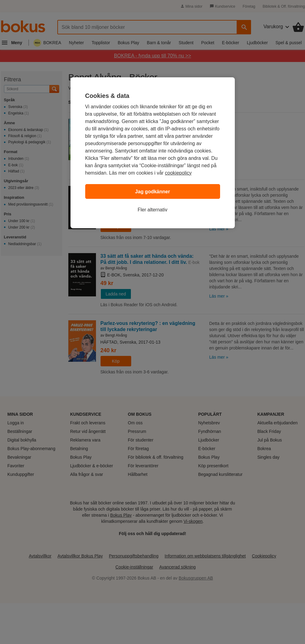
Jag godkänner (153, 192)
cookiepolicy (178, 173)
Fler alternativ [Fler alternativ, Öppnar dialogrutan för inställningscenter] (152, 210)
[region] (153, 153)
